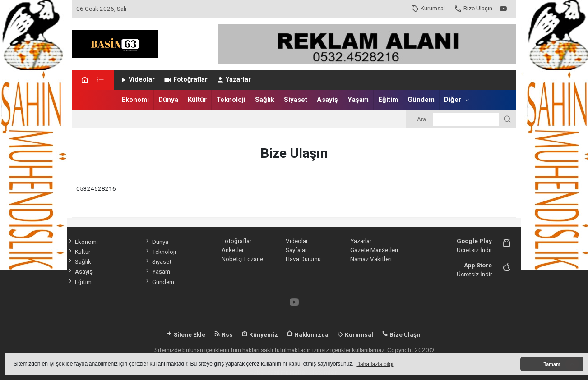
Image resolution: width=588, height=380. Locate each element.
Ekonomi (135, 100)
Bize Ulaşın (473, 8)
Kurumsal (428, 8)
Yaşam (358, 100)
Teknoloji (231, 100)
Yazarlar (234, 80)
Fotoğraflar (185, 80)
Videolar (137, 80)
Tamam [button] (552, 364)
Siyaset (296, 100)
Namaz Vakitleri (371, 259)
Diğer (453, 100)
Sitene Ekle (186, 334)
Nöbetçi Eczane (242, 259)
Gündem (421, 100)
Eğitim (388, 100)
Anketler (233, 250)
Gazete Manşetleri (374, 250)
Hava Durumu (303, 259)
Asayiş (327, 100)
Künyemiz (260, 334)
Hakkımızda (308, 334)
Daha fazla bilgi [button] (375, 364)
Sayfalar (296, 250)
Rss (223, 334)
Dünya (168, 100)
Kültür (197, 100)
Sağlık (265, 100)
